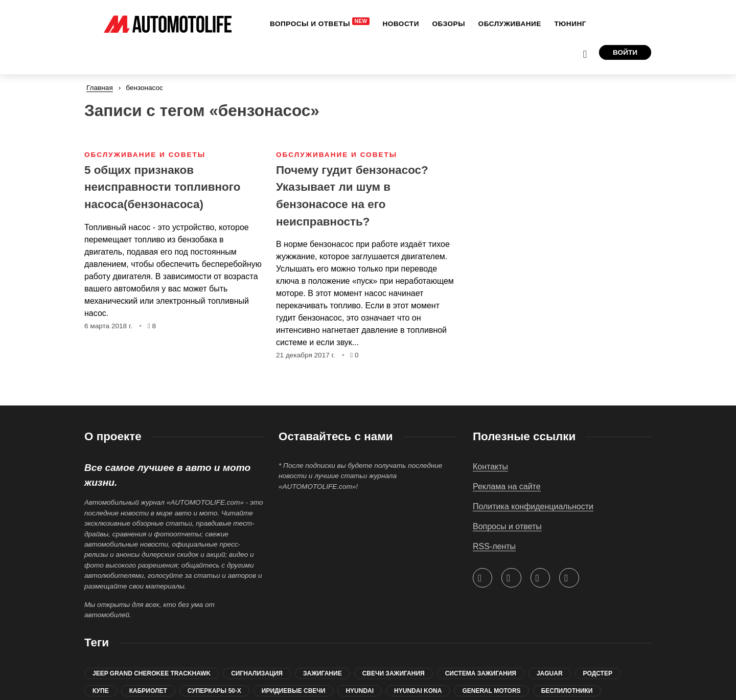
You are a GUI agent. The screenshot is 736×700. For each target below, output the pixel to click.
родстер (598, 673)
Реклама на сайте (507, 487)
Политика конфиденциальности (533, 506)
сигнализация (257, 673)
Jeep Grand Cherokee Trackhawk (152, 673)
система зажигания (481, 673)
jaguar (550, 673)
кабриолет (148, 691)
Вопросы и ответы (507, 526)
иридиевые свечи (294, 691)
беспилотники (567, 691)
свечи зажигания (394, 673)
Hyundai (360, 691)
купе (101, 691)
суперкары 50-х (214, 691)
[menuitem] (284, 24)
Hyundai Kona (418, 691)
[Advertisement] (562, 179)
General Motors (491, 691)
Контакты (490, 467)
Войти (625, 23)
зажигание (323, 673)
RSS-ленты (494, 546)
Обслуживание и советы (145, 129)
